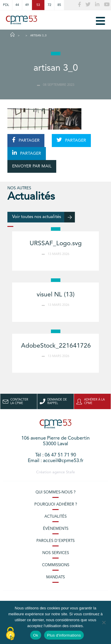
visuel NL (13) (56, 295)
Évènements (56, 529)
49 (27, 5)
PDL (6, 5)
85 (59, 5)
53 (38, 5)
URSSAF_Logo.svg (56, 244)
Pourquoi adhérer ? (56, 505)
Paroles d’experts (55, 541)
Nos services (56, 553)
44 (17, 5)
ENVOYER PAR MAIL (32, 166)
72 (49, 5)
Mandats (55, 577)
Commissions (56, 565)
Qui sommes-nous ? (55, 492)
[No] (104, 622)
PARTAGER (26, 140)
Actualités (55, 517)
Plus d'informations (64, 635)
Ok (36, 635)
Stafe (70, 472)
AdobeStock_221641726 (56, 346)
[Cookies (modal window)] (10, 634)
